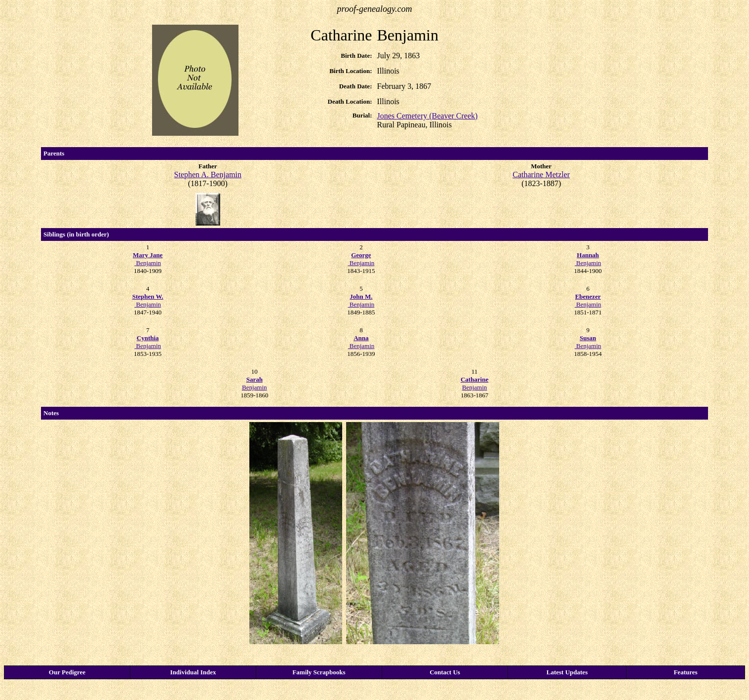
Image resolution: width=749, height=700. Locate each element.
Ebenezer (588, 296)
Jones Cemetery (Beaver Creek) (427, 116)
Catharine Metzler (541, 175)
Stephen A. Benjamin (208, 175)
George (361, 255)
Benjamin (148, 259)
